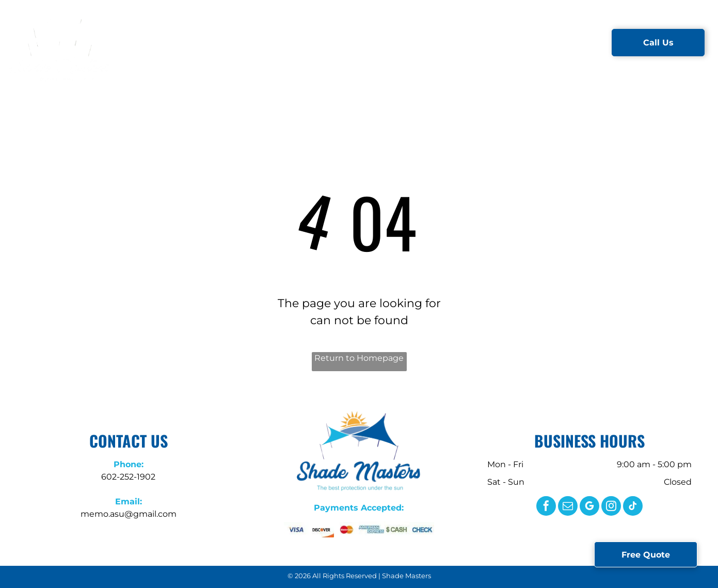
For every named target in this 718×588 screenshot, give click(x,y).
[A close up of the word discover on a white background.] (321, 530)
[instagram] (611, 507)
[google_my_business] (589, 507)
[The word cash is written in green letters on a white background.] (397, 530)
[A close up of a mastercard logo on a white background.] (347, 530)
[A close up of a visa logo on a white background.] (297, 530)
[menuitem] (186, 42)
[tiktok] (633, 507)
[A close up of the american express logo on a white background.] (371, 530)
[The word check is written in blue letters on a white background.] (422, 530)
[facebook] (546, 507)
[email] (568, 507)
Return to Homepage (359, 358)
